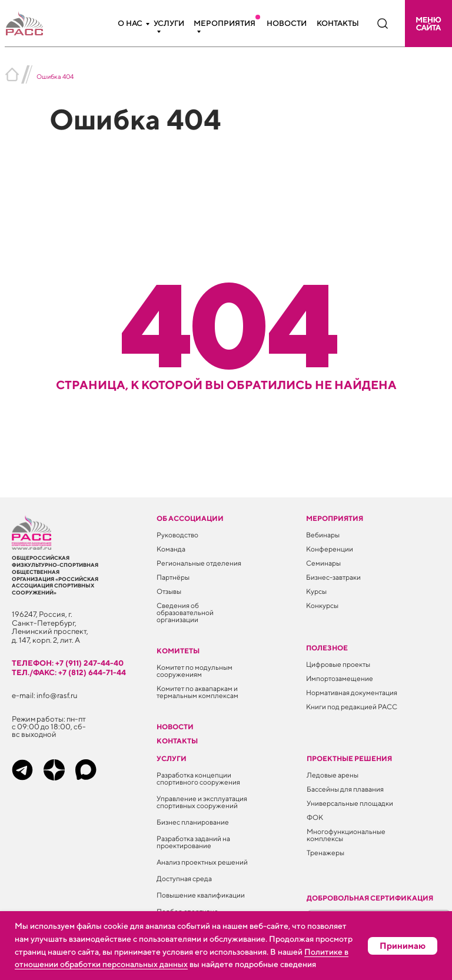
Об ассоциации (190, 518)
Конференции (330, 549)
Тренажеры (325, 853)
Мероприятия (225, 23)
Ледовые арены (333, 775)
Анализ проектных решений (202, 862)
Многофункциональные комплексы (346, 835)
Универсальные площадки (350, 803)
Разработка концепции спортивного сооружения (198, 778)
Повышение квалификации (201, 895)
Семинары (323, 563)
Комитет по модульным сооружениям (195, 671)
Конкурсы (322, 605)
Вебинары (323, 535)
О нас (130, 23)
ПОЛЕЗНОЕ (327, 648)
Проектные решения (349, 758)
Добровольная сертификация (370, 898)
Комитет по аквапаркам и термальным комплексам (197, 692)
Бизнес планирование (193, 822)
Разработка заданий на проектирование (193, 842)
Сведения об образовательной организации (185, 612)
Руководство (177, 535)
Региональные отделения (199, 563)
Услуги (169, 23)
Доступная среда (184, 878)
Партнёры (173, 577)
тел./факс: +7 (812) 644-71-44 (69, 672)
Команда (171, 549)
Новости (287, 23)
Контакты (338, 23)
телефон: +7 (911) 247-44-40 (68, 663)
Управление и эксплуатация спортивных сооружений (202, 802)
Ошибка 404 (55, 76)
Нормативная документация (352, 692)
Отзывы (169, 591)
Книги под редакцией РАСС (352, 707)
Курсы (316, 591)
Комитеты (178, 651)
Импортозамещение (340, 678)
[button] (428, 24)
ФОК (315, 817)
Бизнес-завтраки (333, 577)
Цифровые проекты (338, 664)
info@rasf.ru (57, 695)
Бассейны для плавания (345, 789)
